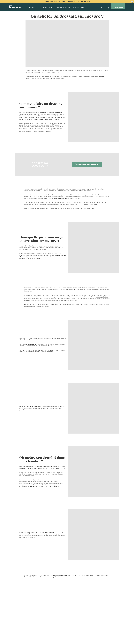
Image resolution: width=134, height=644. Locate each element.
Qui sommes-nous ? (79, 8)
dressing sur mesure (89, 208)
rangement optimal (71, 300)
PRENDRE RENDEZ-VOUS (87, 164)
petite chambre (31, 254)
